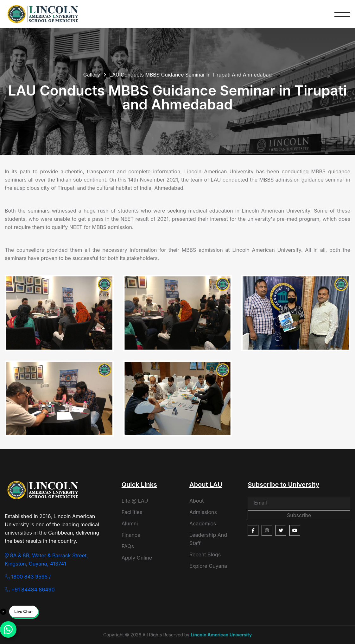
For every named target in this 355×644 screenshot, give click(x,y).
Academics (203, 523)
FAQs (128, 546)
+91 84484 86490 (30, 590)
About (197, 501)
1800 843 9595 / (28, 577)
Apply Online (137, 558)
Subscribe (299, 515)
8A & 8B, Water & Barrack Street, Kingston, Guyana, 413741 (46, 560)
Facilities (132, 512)
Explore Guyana (208, 566)
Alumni (130, 523)
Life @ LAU (135, 501)
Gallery (92, 75)
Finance (131, 535)
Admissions (203, 512)
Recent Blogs (205, 554)
